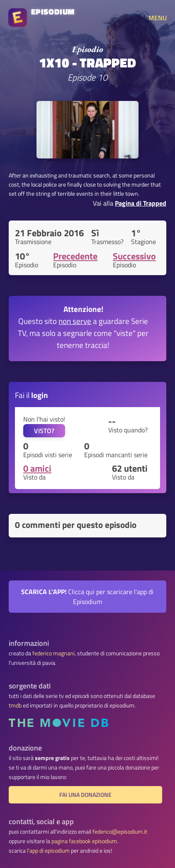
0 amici (37, 468)
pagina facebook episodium (84, 841)
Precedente (75, 256)
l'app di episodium (48, 851)
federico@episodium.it (120, 832)
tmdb (15, 705)
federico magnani (53, 653)
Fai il (32, 395)
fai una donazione (85, 795)
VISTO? (44, 431)
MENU (158, 18)
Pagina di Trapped (141, 203)
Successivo (134, 256)
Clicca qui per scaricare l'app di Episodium (87, 597)
